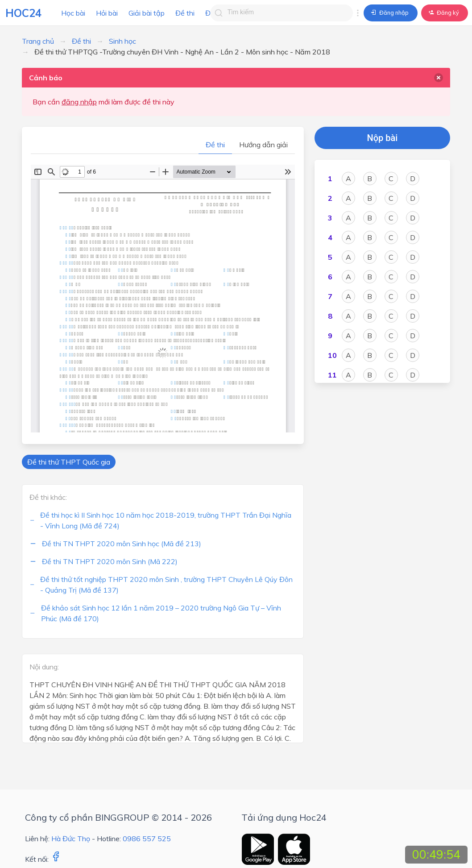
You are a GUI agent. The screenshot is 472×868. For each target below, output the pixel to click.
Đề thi (185, 13)
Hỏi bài (107, 13)
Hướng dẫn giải (263, 145)
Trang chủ (38, 41)
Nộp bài (383, 138)
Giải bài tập (147, 13)
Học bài (73, 13)
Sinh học (122, 41)
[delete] (439, 78)
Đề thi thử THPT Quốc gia (69, 462)
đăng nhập (79, 102)
